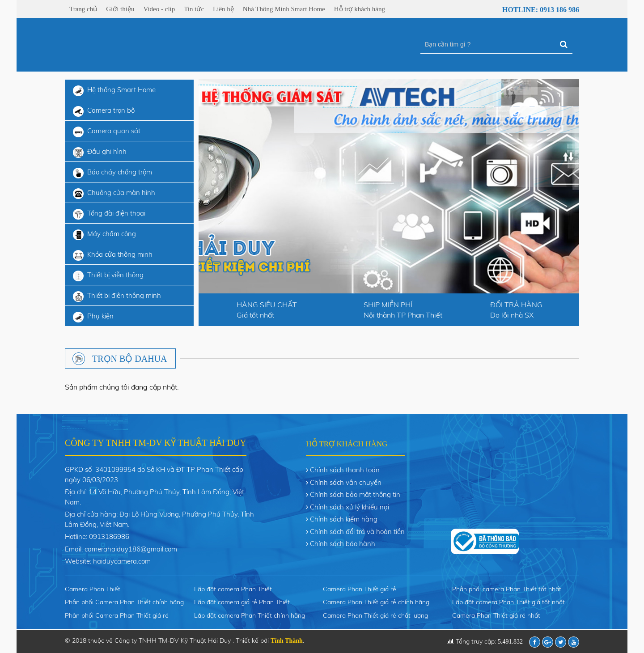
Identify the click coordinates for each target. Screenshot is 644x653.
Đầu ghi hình (100, 153)
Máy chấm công (104, 235)
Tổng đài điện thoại (109, 214)
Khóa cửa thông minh (113, 255)
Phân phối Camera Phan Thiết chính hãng (124, 602)
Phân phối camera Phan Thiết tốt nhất (507, 589)
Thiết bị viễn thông (108, 276)
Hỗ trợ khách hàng (360, 9)
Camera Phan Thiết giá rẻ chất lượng (375, 615)
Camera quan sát (107, 132)
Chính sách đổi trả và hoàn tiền (357, 532)
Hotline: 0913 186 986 (536, 10)
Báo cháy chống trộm (112, 173)
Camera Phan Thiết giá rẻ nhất (496, 615)
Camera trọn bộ (104, 111)
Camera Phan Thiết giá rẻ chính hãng (376, 602)
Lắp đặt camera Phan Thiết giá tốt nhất (508, 602)
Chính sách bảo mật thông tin (355, 494)
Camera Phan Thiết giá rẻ (360, 589)
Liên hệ (223, 9)
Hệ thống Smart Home (114, 91)
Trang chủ (83, 9)
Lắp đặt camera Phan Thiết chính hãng (250, 615)
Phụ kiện (93, 317)
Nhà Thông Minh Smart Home (284, 9)
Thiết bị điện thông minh (117, 297)
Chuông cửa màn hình (114, 194)
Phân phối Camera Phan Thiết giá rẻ (117, 615)
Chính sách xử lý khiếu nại (350, 507)
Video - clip (159, 9)
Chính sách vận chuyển (346, 482)
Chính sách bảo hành (343, 544)
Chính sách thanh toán (345, 470)
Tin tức (194, 9)
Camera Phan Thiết (93, 589)
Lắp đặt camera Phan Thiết (233, 589)
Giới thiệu (120, 9)
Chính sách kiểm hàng (344, 519)
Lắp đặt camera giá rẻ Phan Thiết (242, 602)
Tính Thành (287, 641)
